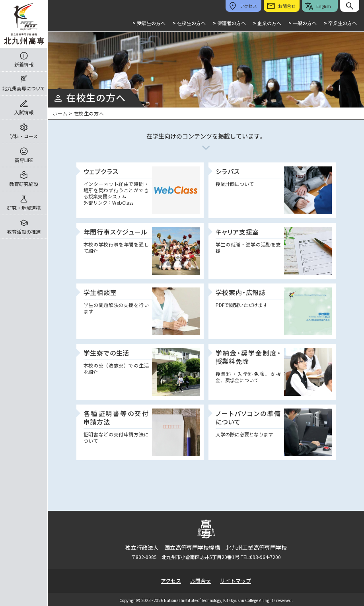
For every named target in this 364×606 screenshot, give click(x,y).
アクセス (171, 581)
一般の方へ (303, 23)
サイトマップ (236, 581)
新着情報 (24, 64)
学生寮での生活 (107, 353)
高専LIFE (24, 160)
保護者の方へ (229, 23)
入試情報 (24, 112)
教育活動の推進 (24, 232)
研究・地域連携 (24, 208)
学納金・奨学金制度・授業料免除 (248, 357)
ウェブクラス (101, 171)
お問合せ (200, 581)
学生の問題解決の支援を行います (116, 308)
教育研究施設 (24, 184)
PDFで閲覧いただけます (241, 305)
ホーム (60, 113)
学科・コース (24, 136)
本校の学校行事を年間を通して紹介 (116, 247)
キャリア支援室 (237, 232)
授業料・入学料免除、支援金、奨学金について (248, 377)
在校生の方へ (189, 23)
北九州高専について (24, 88)
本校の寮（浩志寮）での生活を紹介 (116, 368)
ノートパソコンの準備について (248, 417)
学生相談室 (100, 292)
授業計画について (235, 184)
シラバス (228, 171)
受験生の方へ (149, 23)
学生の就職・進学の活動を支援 (248, 247)
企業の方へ (267, 23)
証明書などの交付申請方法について (116, 437)
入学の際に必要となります (244, 434)
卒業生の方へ (340, 23)
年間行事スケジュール (116, 232)
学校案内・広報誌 (241, 292)
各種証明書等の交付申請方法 (116, 417)
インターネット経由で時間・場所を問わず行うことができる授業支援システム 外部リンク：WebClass (116, 193)
